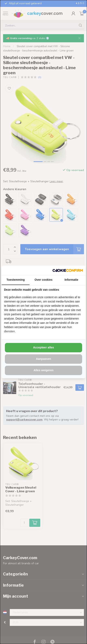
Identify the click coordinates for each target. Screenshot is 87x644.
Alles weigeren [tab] (43, 370)
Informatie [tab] (71, 280)
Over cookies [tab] (43, 280)
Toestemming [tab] (16, 280)
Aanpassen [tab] (44, 359)
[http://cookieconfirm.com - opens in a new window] (68, 270)
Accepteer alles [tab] (44, 347)
